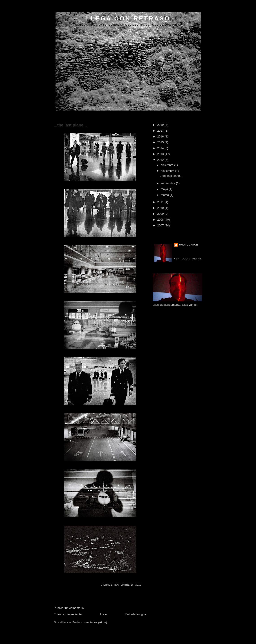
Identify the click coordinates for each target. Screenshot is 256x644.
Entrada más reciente (68, 614)
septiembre (168, 183)
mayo (165, 189)
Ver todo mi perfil (188, 259)
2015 (161, 142)
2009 (161, 214)
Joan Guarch (188, 245)
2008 (161, 220)
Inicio (103, 614)
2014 (161, 148)
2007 (161, 225)
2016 (161, 136)
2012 (161, 160)
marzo (165, 195)
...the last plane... (70, 125)
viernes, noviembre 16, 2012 (121, 585)
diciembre (167, 165)
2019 (161, 125)
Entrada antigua (136, 614)
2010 (161, 208)
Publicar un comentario (69, 608)
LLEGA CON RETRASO (128, 18)
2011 (161, 202)
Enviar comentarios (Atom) (90, 622)
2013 (161, 154)
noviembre (168, 171)
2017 (161, 131)
